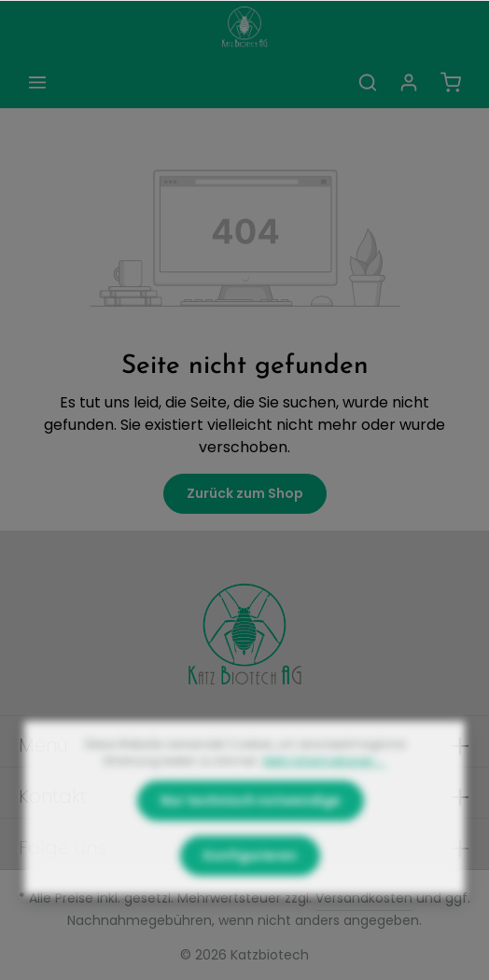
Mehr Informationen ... (324, 795)
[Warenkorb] (451, 82)
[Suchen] (368, 82)
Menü (43, 745)
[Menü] (37, 82)
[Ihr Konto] (409, 82)
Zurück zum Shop (245, 493)
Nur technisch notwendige (251, 835)
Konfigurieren (250, 890)
